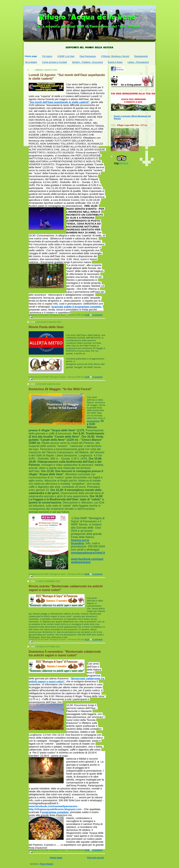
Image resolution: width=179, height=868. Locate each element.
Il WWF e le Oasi (66, 56)
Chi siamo (47, 56)
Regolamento (141, 56)
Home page (31, 56)
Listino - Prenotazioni (138, 62)
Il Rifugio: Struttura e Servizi (115, 56)
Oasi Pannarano (88, 56)
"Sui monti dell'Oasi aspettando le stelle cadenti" (59, 102)
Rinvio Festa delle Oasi (46, 327)
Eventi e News (115, 62)
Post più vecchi (96, 858)
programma (93, 421)
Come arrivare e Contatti (55, 62)
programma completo (55, 812)
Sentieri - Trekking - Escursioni (87, 62)
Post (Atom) (47, 864)
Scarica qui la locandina (80, 542)
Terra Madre (31, 62)
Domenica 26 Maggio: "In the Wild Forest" (60, 389)
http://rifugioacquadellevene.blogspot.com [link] (55, 809)
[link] (53, 806)
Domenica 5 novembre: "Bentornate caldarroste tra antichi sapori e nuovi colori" (65, 653)
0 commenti (97, 315)
